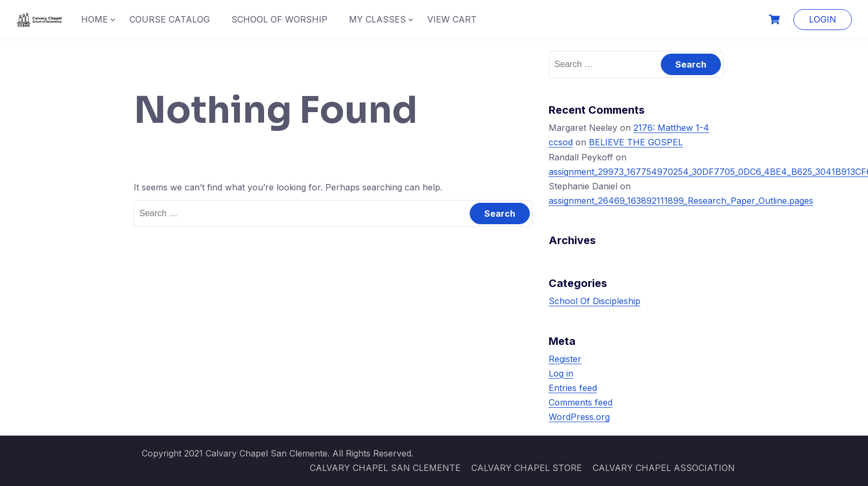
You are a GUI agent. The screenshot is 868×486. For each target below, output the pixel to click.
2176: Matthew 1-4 (671, 128)
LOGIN (823, 19)
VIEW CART (452, 19)
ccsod (561, 142)
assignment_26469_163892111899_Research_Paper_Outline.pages (681, 201)
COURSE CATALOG (170, 19)
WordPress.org (579, 417)
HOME (94, 19)
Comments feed (581, 402)
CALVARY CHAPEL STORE (527, 468)
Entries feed (573, 388)
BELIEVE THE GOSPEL (636, 142)
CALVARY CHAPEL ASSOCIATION (664, 468)
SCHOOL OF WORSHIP (279, 19)
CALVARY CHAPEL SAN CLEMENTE (385, 468)
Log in (561, 373)
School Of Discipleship (595, 301)
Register (565, 359)
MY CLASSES (377, 19)
